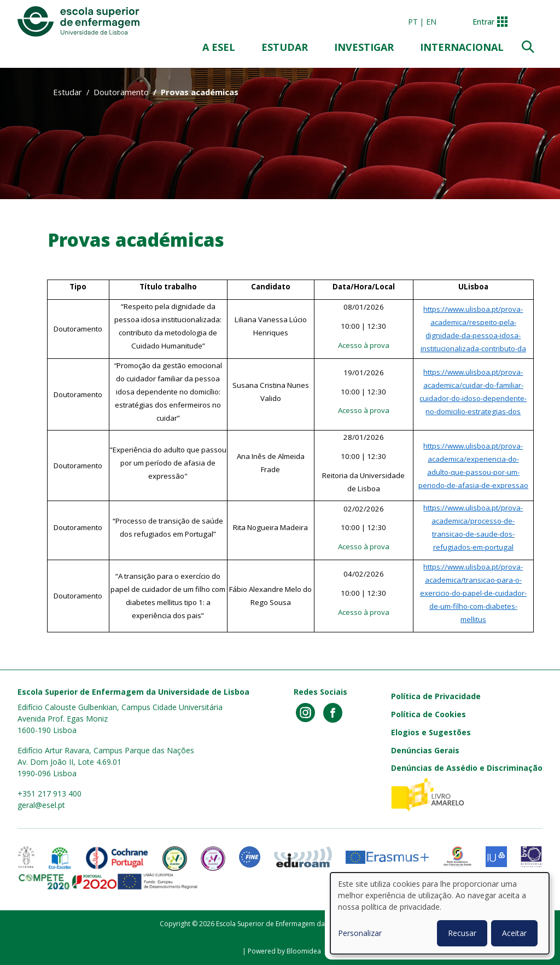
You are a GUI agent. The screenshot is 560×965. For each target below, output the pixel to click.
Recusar (462, 933)
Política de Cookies (428, 714)
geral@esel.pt (41, 805)
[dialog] (440, 913)
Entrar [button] (483, 22)
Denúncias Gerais (425, 750)
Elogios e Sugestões (431, 732)
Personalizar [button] (360, 933)
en (431, 22)
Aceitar (514, 933)
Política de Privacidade (436, 696)
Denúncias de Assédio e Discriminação (467, 768)
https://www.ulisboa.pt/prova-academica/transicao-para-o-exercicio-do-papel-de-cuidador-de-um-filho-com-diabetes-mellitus (473, 593)
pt (413, 22)
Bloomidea (304, 951)
